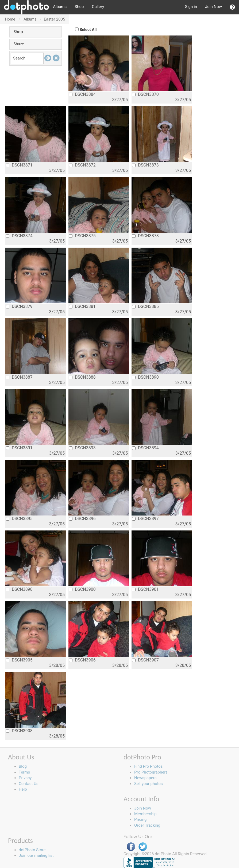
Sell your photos (149, 784)
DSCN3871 (19, 165)
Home (10, 19)
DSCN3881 (82, 306)
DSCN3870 (145, 94)
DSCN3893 (82, 448)
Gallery (98, 7)
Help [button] (23, 789)
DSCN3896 (82, 519)
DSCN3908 (19, 731)
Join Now (213, 7)
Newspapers (145, 778)
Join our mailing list (36, 855)
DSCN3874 (19, 236)
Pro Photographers (151, 772)
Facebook (131, 847)
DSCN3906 (82, 660)
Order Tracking (147, 825)
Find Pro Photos (148, 766)
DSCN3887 (19, 377)
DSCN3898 (19, 589)
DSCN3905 (19, 660)
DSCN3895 (19, 519)
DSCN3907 (145, 660)
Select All (88, 30)
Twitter (143, 847)
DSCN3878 (145, 236)
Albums (60, 7)
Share (19, 44)
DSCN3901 (145, 589)
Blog (23, 766)
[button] (232, 7)
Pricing (140, 819)
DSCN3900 (82, 589)
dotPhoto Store (32, 850)
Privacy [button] (25, 778)
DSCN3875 (82, 236)
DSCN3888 (82, 377)
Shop (79, 7)
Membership (145, 814)
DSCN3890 (145, 377)
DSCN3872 (82, 165)
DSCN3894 (145, 448)
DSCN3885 (145, 306)
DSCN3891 (19, 448)
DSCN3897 (145, 519)
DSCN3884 (82, 94)
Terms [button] (24, 772)
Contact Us (29, 784)
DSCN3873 (145, 165)
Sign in (191, 7)
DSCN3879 (19, 306)
